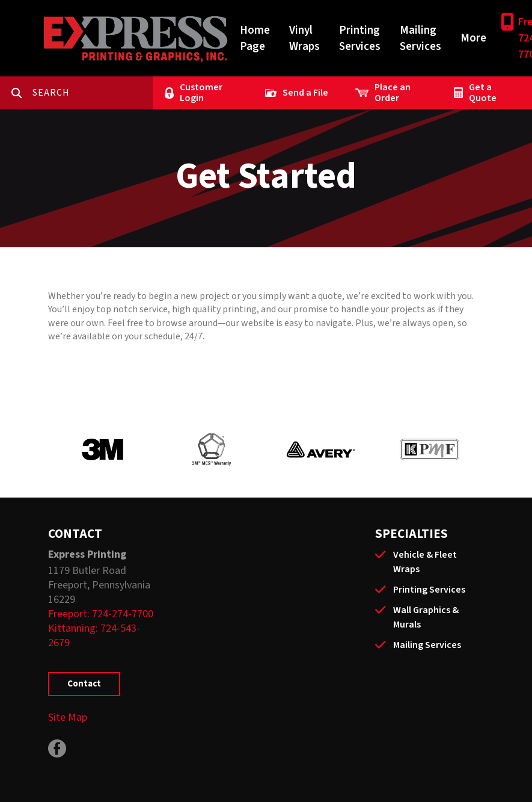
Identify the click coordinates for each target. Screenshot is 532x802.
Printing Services (360, 39)
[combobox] (93, 93)
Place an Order (393, 93)
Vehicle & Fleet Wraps (425, 562)
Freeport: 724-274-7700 (101, 614)
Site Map (68, 717)
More (473, 38)
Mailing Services (420, 39)
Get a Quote (483, 93)
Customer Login (201, 93)
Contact (84, 684)
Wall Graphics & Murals (426, 617)
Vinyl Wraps (304, 39)
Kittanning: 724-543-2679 (94, 636)
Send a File (305, 93)
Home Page (255, 39)
